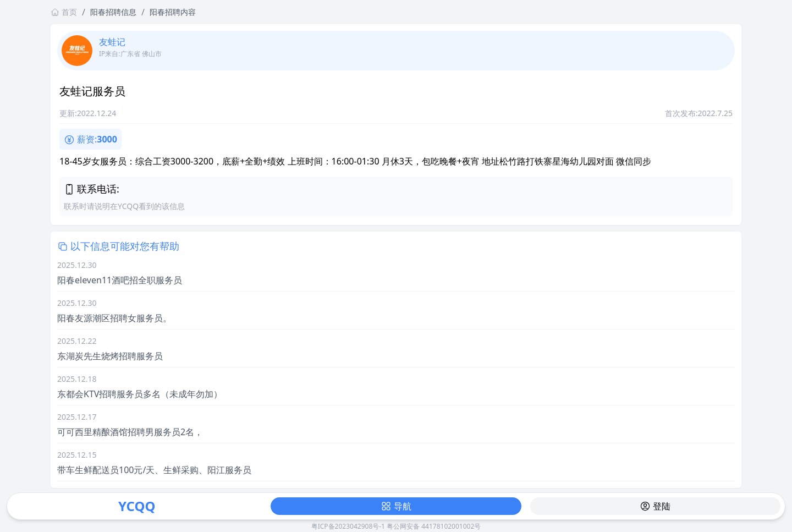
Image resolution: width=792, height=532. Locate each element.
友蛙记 (112, 42)
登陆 (655, 506)
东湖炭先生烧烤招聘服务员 (110, 356)
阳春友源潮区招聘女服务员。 (114, 318)
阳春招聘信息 (113, 12)
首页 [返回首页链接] (64, 12)
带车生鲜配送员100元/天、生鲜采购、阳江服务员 (154, 470)
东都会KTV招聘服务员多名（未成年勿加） (140, 394)
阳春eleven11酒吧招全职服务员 (120, 280)
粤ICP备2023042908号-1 (348, 526)
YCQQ (137, 506)
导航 (396, 506)
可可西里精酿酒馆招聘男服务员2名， (130, 432)
